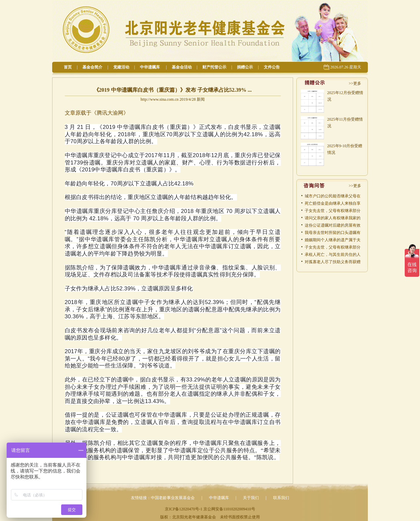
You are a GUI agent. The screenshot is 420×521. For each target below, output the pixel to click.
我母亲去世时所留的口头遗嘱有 (333, 233)
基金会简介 (92, 67)
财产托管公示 (214, 67)
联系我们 (281, 498)
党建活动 (121, 67)
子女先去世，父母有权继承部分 (333, 211)
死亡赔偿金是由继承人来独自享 (333, 203)
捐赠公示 (245, 67)
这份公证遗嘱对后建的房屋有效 (333, 225)
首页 (68, 67)
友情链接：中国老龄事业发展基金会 (163, 498)
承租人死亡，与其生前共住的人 (333, 255)
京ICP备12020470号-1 (184, 509)
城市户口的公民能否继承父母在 (333, 196)
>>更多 (355, 83)
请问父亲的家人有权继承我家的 (333, 218)
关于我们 (251, 498)
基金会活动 (182, 67)
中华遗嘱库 (150, 67)
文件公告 (272, 67)
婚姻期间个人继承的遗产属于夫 (333, 240)
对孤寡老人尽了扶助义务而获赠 (333, 262)
